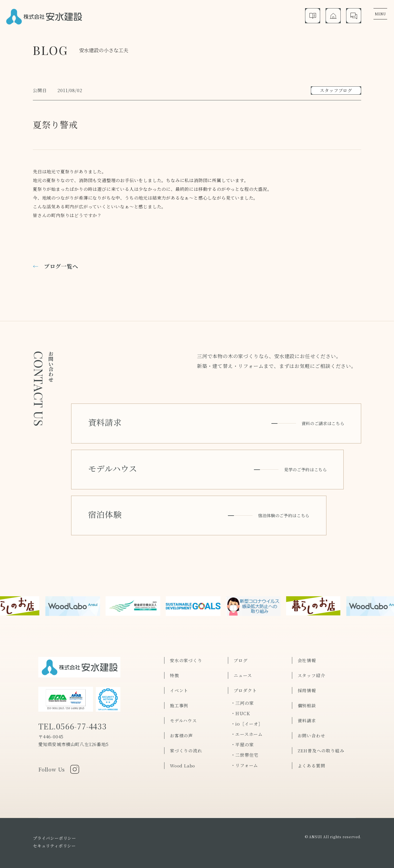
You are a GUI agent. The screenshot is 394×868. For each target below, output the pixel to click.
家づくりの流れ (186, 735)
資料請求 (307, 705)
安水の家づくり (186, 645)
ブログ (241, 645)
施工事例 (179, 690)
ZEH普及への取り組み (321, 735)
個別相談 (307, 690)
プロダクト (245, 675)
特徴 (175, 660)
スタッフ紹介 (312, 660)
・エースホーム (247, 718)
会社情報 (307, 645)
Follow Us (60, 755)
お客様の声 (181, 720)
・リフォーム (244, 749)
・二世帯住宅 (244, 739)
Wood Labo (183, 750)
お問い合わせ (312, 720)
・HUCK (240, 698)
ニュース (243, 660)
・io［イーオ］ (247, 708)
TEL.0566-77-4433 (75, 712)
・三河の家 (242, 687)
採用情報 (307, 675)
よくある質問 (312, 750)
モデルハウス (183, 705)
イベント (179, 675)
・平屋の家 (242, 729)
